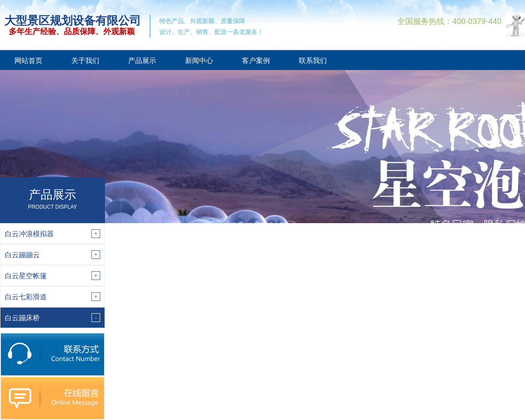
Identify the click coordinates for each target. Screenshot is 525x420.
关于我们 (85, 61)
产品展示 (142, 61)
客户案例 (256, 61)
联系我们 (313, 61)
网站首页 (28, 61)
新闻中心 (199, 61)
